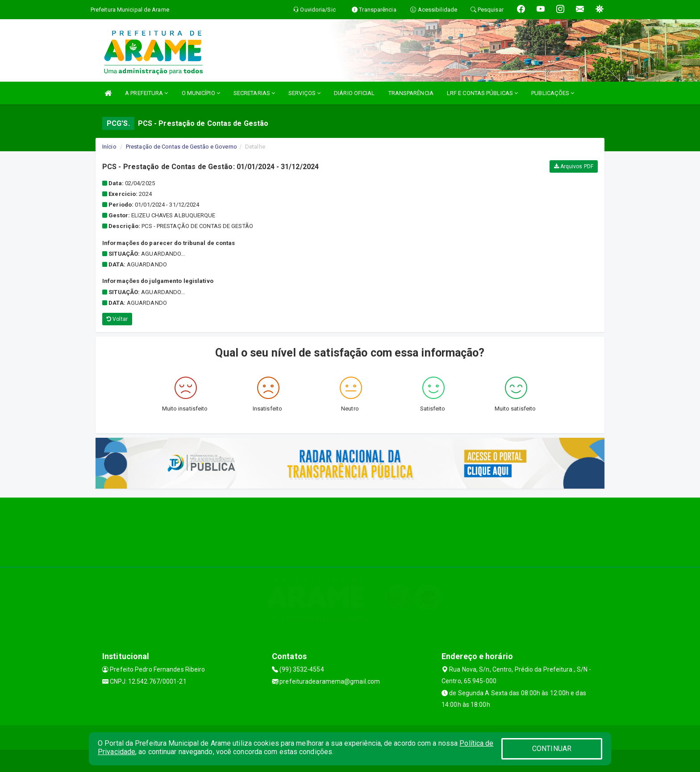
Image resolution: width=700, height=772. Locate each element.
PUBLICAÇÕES (553, 93)
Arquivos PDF (574, 166)
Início (109, 147)
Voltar (117, 319)
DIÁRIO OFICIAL (354, 93)
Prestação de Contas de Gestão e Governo (181, 147)
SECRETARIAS (254, 93)
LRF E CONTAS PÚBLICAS (482, 93)
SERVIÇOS (304, 93)
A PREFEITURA (146, 93)
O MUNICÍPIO (201, 93)
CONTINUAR (552, 749)
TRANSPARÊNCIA (411, 93)
